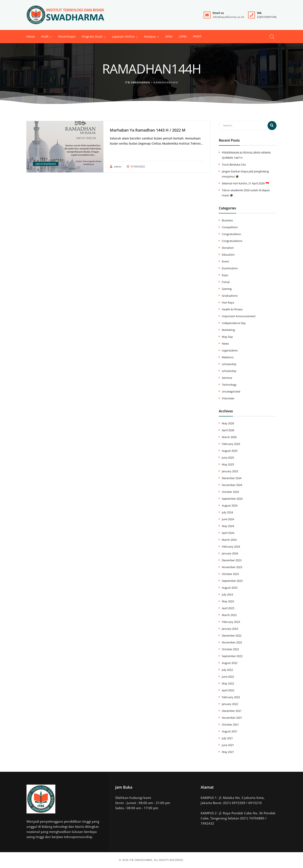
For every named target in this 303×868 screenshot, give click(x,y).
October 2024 (230, 492)
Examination (230, 268)
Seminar (227, 378)
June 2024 (228, 519)
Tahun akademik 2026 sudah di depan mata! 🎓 (246, 193)
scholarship (229, 364)
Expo (225, 275)
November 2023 (232, 567)
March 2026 (229, 437)
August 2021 (230, 731)
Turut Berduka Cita (234, 164)
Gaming (227, 289)
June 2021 (228, 745)
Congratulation (231, 234)
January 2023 (230, 629)
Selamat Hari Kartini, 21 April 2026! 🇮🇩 (245, 183)
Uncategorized (46, 164)
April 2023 (228, 608)
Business (227, 220)
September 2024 (232, 499)
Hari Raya (228, 302)
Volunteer (228, 398)
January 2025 (230, 471)
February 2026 (231, 444)
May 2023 (228, 601)
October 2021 (230, 724)
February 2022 (231, 697)
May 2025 (228, 464)
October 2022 (230, 649)
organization (230, 350)
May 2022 (228, 683)
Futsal (226, 282)
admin (116, 167)
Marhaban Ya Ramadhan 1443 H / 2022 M (148, 130)
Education (228, 255)
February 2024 (231, 547)
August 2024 (230, 505)
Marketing (228, 330)
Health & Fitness (232, 309)
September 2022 (232, 656)
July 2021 (227, 738)
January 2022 (230, 704)
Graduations (230, 296)
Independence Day (234, 323)
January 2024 (230, 553)
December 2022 (232, 635)
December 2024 (232, 478)
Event (225, 261)
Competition (230, 227)
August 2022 (230, 663)
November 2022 (232, 642)
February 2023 (231, 622)
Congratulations (232, 241)
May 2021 (228, 752)
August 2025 (230, 451)
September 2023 (232, 581)
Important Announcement (239, 316)
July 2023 (227, 594)
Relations (228, 357)
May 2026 (228, 423)
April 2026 (228, 430)
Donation (228, 248)
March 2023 (229, 615)
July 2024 (227, 512)
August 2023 (230, 588)
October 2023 (230, 574)
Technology (229, 385)
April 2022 (228, 690)
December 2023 (232, 560)
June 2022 (228, 677)
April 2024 (228, 533)
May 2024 (228, 526)
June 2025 (228, 458)
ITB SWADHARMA (141, 860)
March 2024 (229, 540)
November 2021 (232, 718)
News (225, 344)
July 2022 (227, 670)
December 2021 (232, 711)
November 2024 (232, 485)
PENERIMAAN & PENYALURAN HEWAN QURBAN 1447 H (246, 155)
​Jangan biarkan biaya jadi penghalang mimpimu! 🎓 (245, 174)
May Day (227, 337)
